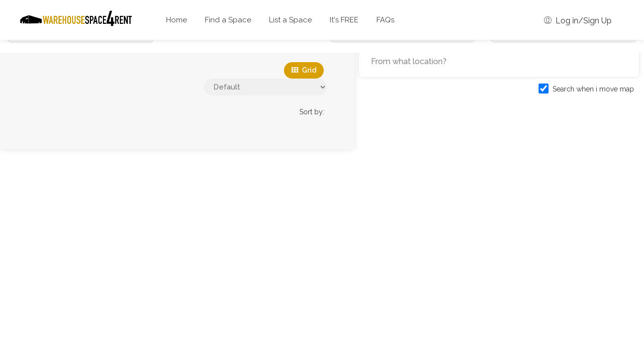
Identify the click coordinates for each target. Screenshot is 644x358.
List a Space (290, 20)
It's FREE (344, 20)
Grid (304, 70)
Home (177, 20)
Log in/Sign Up (578, 21)
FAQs (385, 20)
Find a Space (228, 20)
